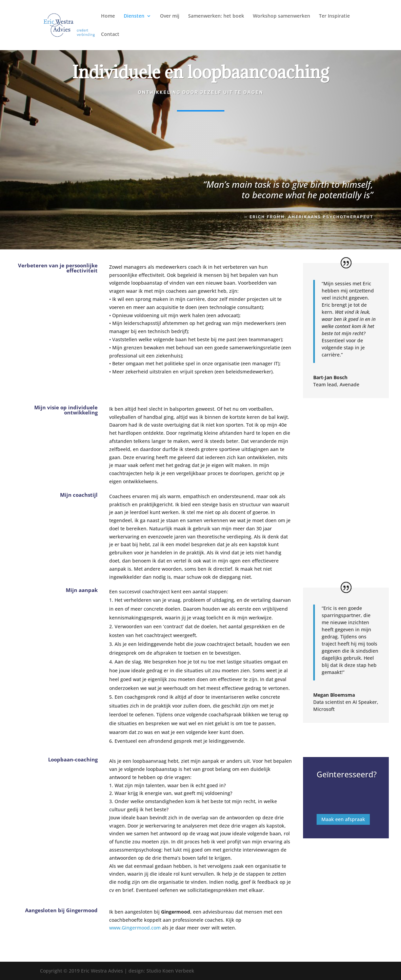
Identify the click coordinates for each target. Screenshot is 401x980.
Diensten (134, 16)
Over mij (170, 16)
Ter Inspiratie (334, 16)
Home (108, 16)
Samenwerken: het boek (216, 16)
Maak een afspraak (343, 815)
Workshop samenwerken (282, 16)
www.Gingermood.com (135, 928)
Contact (110, 35)
